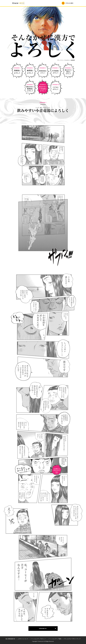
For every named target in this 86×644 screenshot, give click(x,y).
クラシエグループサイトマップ (72, 639)
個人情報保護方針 (10, 639)
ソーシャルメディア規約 (55, 639)
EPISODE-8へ (43, 629)
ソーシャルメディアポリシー (38, 639)
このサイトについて (23, 639)
